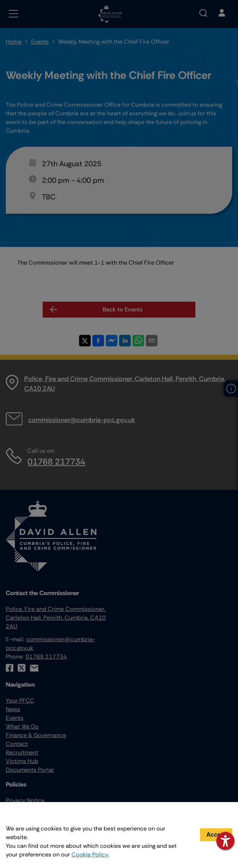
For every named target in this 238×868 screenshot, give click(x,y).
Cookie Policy (90, 854)
